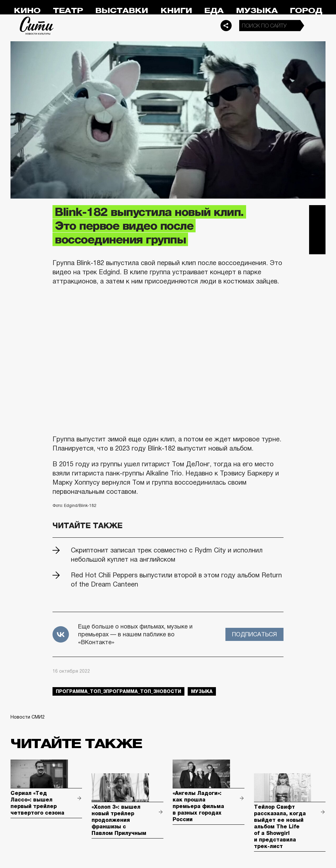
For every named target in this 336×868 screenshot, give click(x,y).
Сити (37, 26)
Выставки (122, 11)
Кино (27, 11)
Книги (176, 11)
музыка (202, 691)
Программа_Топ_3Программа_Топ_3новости (118, 691)
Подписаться (254, 634)
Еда (214, 11)
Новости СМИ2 (28, 717)
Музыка (257, 11)
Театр (68, 11)
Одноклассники (317, 246)
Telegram (317, 213)
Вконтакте (317, 230)
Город (306, 11)
